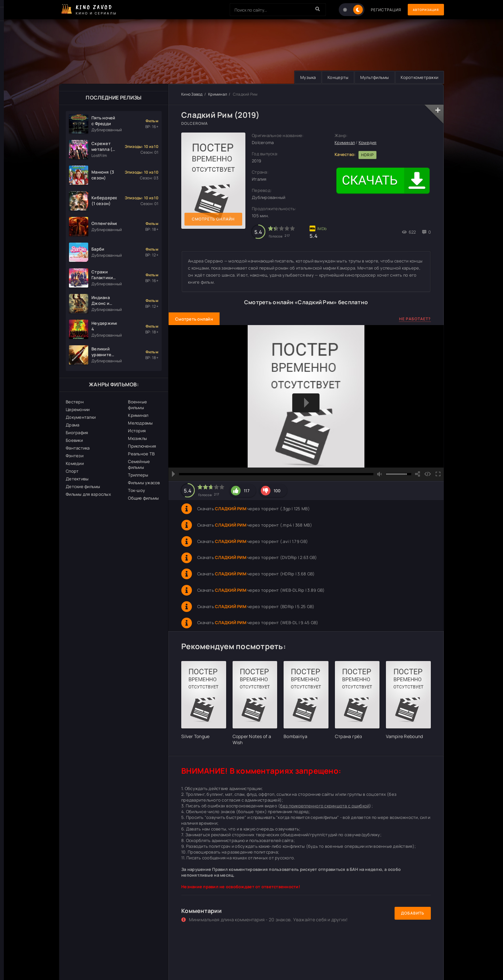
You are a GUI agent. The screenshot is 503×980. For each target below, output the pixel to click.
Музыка (302, 77)
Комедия (368, 143)
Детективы (77, 479)
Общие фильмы (143, 498)
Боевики (74, 440)
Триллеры (138, 475)
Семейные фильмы (139, 464)
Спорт (72, 471)
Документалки (81, 417)
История (137, 431)
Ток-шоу (136, 490)
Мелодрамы (140, 423)
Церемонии (78, 409)
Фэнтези (75, 456)
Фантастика (78, 448)
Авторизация (422, 10)
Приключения (142, 446)
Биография (77, 433)
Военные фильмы (137, 405)
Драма (72, 425)
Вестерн (75, 402)
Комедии (75, 463)
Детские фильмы (83, 486)
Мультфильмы (372, 77)
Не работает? (415, 319)
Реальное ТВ (141, 454)
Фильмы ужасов (144, 483)
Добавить (413, 913)
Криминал (138, 415)
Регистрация (377, 10)
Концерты (333, 77)
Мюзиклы (137, 438)
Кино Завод (192, 94)
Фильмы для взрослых (88, 494)
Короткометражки (418, 77)
